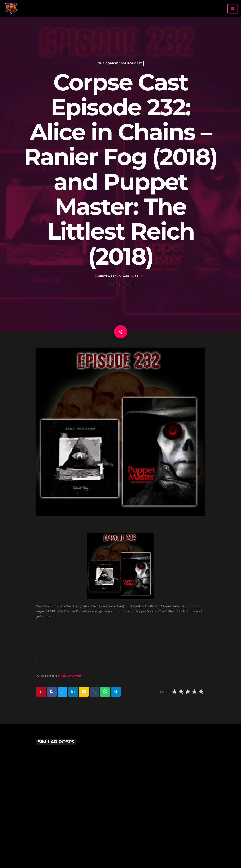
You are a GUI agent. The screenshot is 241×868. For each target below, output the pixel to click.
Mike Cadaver (70, 676)
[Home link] (11, 9)
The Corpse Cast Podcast (120, 64)
